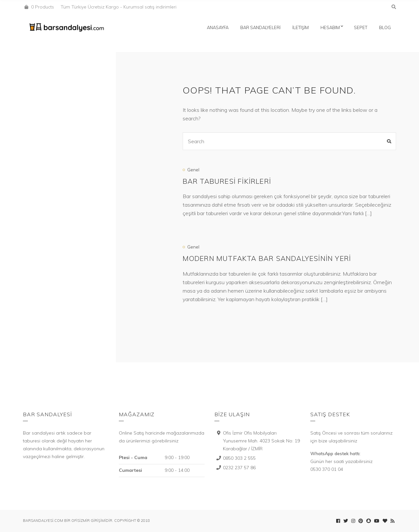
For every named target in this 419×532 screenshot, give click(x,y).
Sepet (361, 27)
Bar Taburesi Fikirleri (227, 181)
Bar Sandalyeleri (260, 27)
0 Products (43, 7)
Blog (385, 27)
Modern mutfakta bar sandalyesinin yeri (267, 258)
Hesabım (330, 27)
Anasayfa (218, 27)
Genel (193, 170)
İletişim (301, 27)
